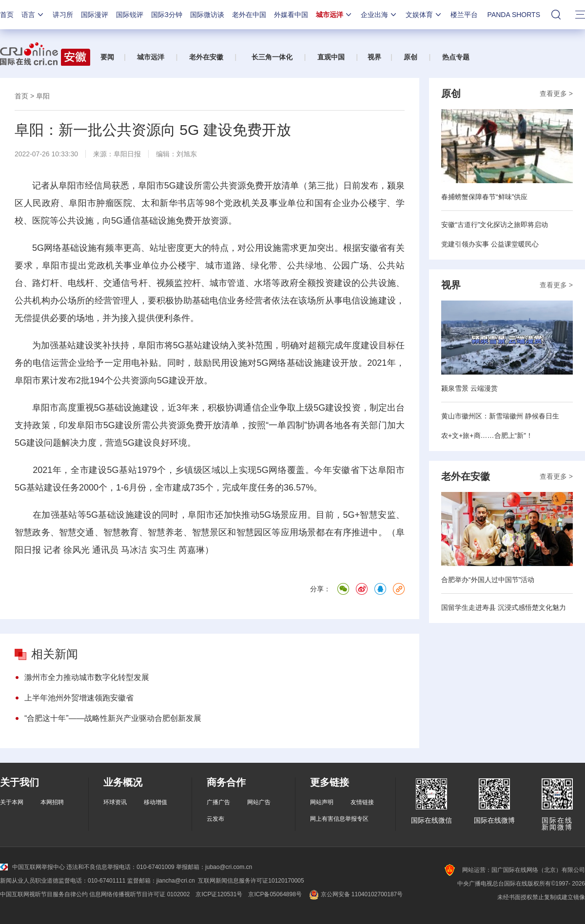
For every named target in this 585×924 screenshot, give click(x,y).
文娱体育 (424, 15)
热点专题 (456, 57)
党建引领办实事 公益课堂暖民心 (490, 244)
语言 (33, 15)
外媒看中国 (291, 15)
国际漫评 (95, 15)
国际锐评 (130, 15)
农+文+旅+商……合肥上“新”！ (487, 435)
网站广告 (259, 802)
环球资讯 (115, 802)
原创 (410, 57)
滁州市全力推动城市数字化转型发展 (87, 677)
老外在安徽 (206, 57)
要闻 (107, 57)
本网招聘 (52, 802)
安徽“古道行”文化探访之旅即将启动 (495, 225)
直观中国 (331, 57)
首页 (7, 15)
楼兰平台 (464, 15)
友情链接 (362, 802)
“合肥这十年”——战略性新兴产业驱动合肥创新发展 (113, 718)
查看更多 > (556, 94)
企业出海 (379, 15)
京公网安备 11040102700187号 (355, 894)
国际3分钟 (167, 15)
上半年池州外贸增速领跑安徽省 (79, 698)
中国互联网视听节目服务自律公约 (44, 894)
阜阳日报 (127, 154)
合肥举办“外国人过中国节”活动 (488, 580)
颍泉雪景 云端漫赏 (469, 388)
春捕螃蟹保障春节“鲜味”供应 (484, 197)
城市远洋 (334, 15)
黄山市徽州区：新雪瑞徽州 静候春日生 (500, 416)
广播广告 (218, 802)
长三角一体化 (272, 57)
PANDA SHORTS (514, 15)
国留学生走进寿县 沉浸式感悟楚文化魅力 (504, 607)
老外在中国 (249, 15)
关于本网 (12, 802)
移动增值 (156, 802)
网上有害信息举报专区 (339, 819)
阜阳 (43, 96)
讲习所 (63, 15)
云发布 (215, 819)
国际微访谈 (207, 15)
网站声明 (322, 802)
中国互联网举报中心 (32, 867)
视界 (374, 57)
